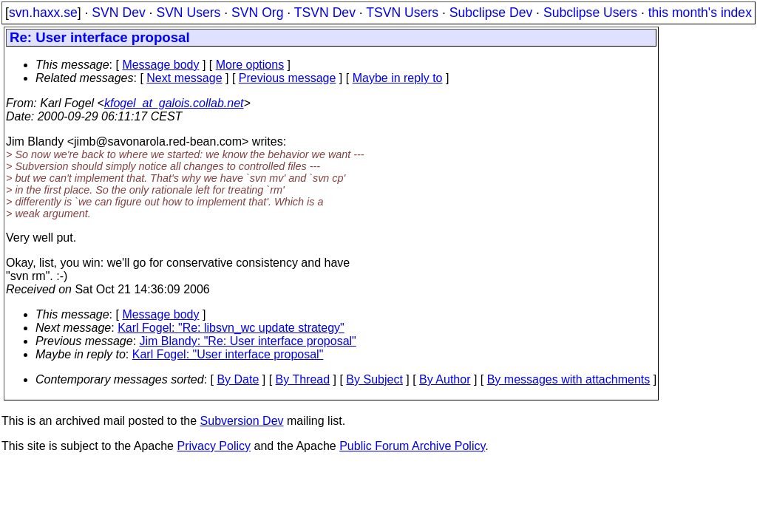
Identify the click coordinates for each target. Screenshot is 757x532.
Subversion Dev (242, 421)
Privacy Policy (214, 446)
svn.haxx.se (43, 13)
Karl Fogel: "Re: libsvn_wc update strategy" (231, 328)
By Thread (303, 379)
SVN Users (188, 13)
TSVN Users (402, 13)
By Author (445, 379)
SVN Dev (118, 13)
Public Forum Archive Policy (412, 446)
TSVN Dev (325, 13)
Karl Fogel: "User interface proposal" (228, 354)
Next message (184, 78)
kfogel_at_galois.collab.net (174, 103)
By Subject (374, 379)
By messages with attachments (569, 379)
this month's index (700, 13)
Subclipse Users (590, 13)
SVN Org (257, 13)
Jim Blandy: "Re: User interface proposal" (248, 341)
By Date (238, 379)
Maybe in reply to (398, 78)
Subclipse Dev (491, 13)
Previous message (288, 78)
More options (250, 65)
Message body (160, 65)
